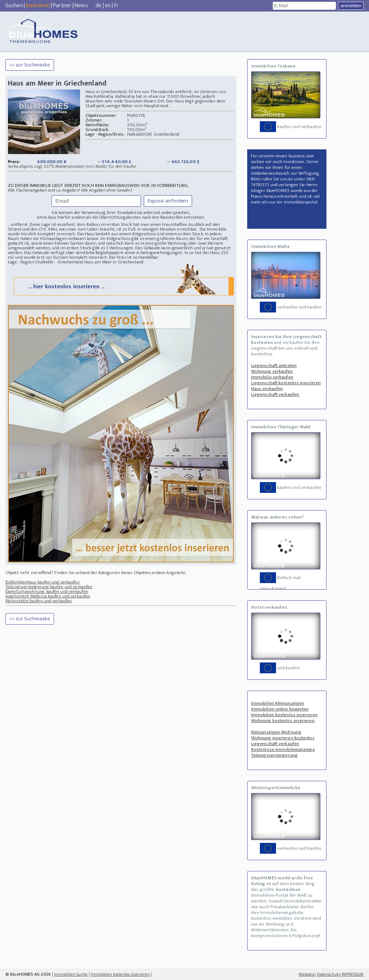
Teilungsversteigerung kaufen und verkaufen (49, 587)
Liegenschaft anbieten (274, 366)
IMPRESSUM (353, 974)
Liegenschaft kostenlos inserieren (286, 383)
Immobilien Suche (71, 974)
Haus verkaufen (267, 389)
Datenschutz (329, 974)
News (81, 6)
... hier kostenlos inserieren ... (123, 286)
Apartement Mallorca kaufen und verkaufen (48, 596)
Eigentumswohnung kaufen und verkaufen (47, 591)
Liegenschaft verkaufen (275, 394)
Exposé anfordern (168, 201)
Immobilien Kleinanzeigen (278, 703)
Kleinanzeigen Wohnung (276, 732)
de (98, 6)
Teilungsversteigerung (274, 755)
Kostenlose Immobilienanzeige (283, 749)
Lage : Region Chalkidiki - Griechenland (45, 262)
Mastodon (307, 974)
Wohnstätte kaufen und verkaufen (39, 601)
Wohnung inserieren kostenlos (283, 738)
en (108, 6)
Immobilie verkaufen (272, 377)
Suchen (14, 6)
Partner (62, 6)
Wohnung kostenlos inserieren (283, 721)
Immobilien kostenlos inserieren (284, 715)
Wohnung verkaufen (272, 371)
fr (116, 6)
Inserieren (38, 6)
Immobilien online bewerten (280, 709)
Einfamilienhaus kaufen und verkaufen (43, 582)
